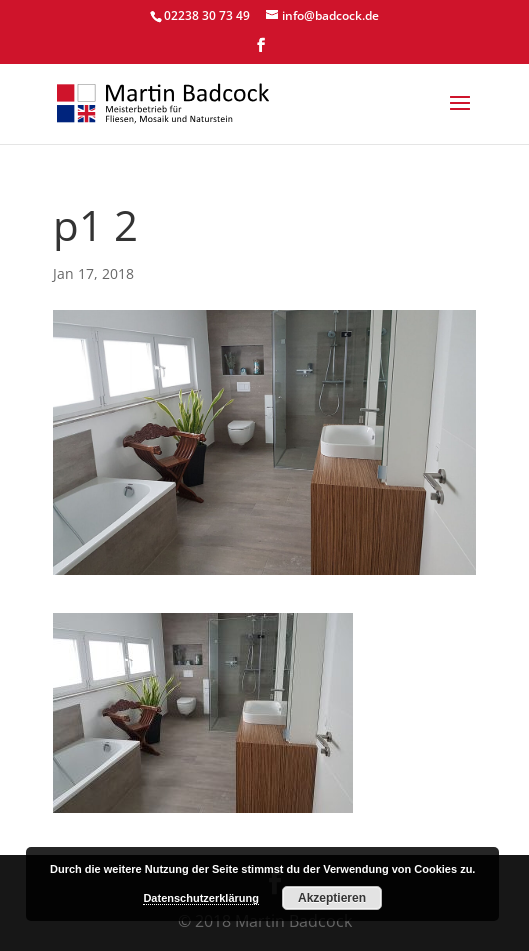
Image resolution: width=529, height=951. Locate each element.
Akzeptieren (332, 898)
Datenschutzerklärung (201, 898)
